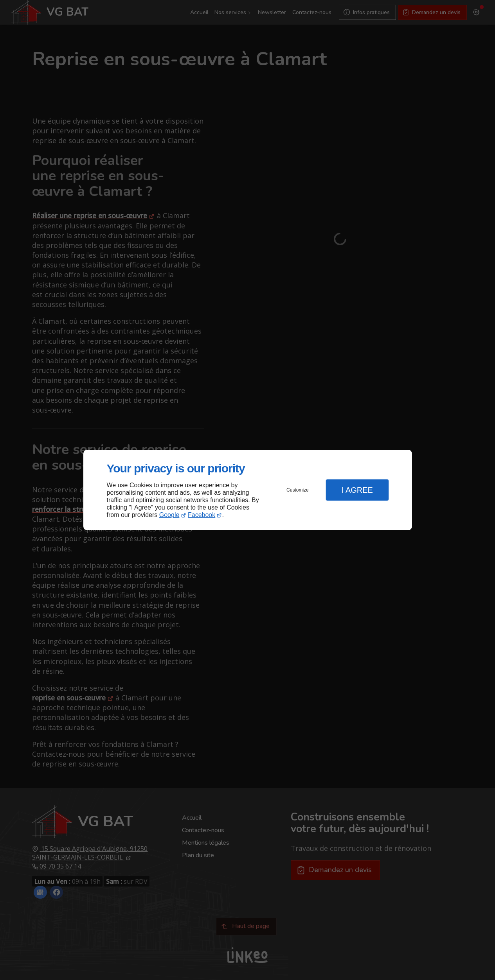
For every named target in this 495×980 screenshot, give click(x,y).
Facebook (202, 515)
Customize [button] (298, 490)
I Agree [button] (357, 490)
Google (169, 515)
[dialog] (248, 490)
